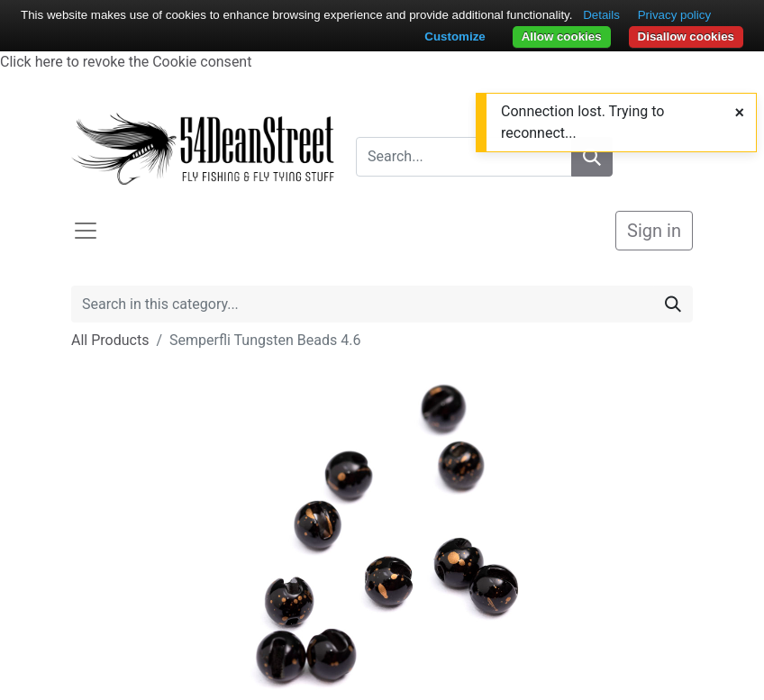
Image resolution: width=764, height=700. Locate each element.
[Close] (739, 112)
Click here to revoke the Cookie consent (126, 62)
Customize (455, 36)
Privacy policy (674, 15)
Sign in (654, 231)
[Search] (673, 304)
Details (601, 15)
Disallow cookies (686, 36)
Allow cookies (562, 36)
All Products (110, 340)
